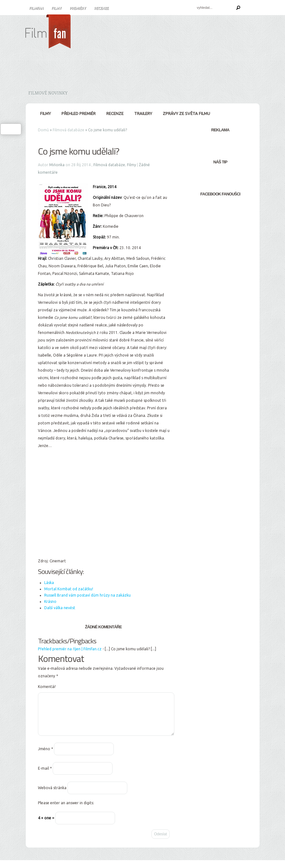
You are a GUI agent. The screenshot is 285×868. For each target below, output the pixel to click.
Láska (49, 583)
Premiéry (78, 8)
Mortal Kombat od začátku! (69, 589)
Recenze (101, 8)
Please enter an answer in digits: (66, 810)
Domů (43, 130)
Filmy (56, 8)
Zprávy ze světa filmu (186, 113)
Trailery (143, 113)
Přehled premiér (79, 113)
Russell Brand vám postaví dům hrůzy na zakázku (87, 595)
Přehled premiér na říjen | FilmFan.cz (70, 649)
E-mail (45, 776)
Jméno (45, 756)
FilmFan (36, 8)
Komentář (47, 687)
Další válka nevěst (60, 608)
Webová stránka (52, 795)
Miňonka (57, 165)
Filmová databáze (69, 130)
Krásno (50, 601)
